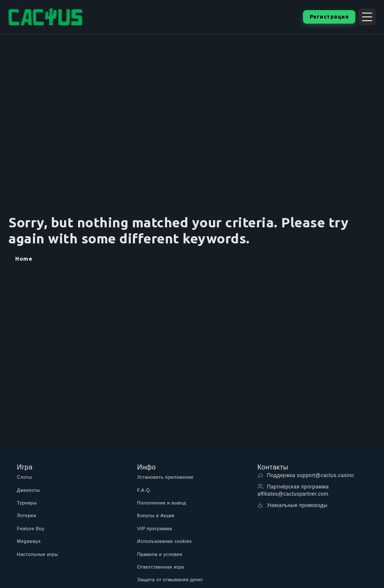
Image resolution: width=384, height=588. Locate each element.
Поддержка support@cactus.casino (306, 475)
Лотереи (27, 515)
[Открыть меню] (367, 17)
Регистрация (329, 16)
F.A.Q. (144, 490)
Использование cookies (164, 541)
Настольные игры (37, 554)
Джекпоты (28, 490)
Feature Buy (31, 529)
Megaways (29, 541)
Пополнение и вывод (162, 503)
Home (24, 259)
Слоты (24, 477)
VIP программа (155, 529)
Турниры (27, 503)
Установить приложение (165, 477)
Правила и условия (160, 554)
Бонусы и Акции (156, 515)
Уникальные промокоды (292, 505)
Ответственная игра (161, 567)
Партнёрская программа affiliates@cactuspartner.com (293, 490)
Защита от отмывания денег (170, 580)
